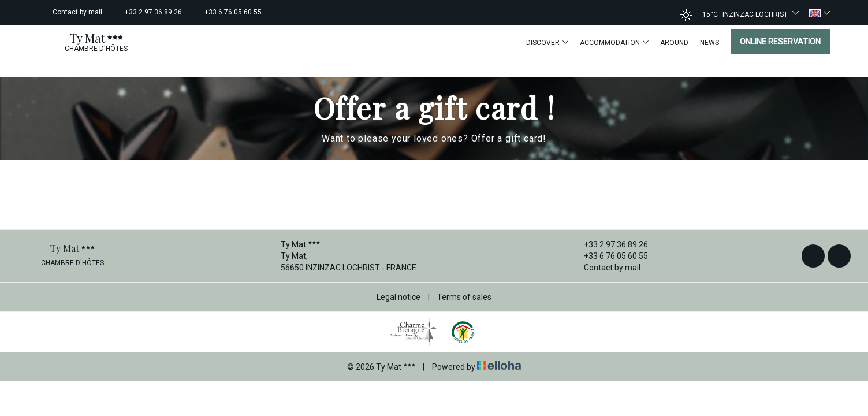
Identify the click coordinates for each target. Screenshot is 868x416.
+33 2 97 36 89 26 (609, 244)
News (709, 43)
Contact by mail (606, 268)
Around (674, 43)
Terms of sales (464, 297)
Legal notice (398, 297)
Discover (547, 42)
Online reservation (780, 42)
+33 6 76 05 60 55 (609, 256)
